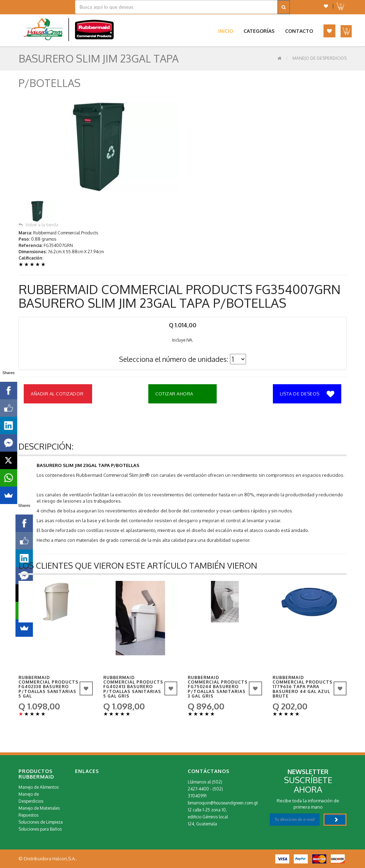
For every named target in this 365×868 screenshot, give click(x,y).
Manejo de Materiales (39, 808)
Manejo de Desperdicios (319, 58)
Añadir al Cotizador (57, 394)
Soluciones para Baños (40, 829)
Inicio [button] (226, 31)
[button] (326, 6)
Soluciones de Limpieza (41, 822)
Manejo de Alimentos (39, 787)
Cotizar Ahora (174, 394)
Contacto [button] (299, 31)
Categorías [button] (259, 31)
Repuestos (28, 815)
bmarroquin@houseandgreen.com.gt (223, 803)
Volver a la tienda (38, 225)
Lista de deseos (307, 394)
